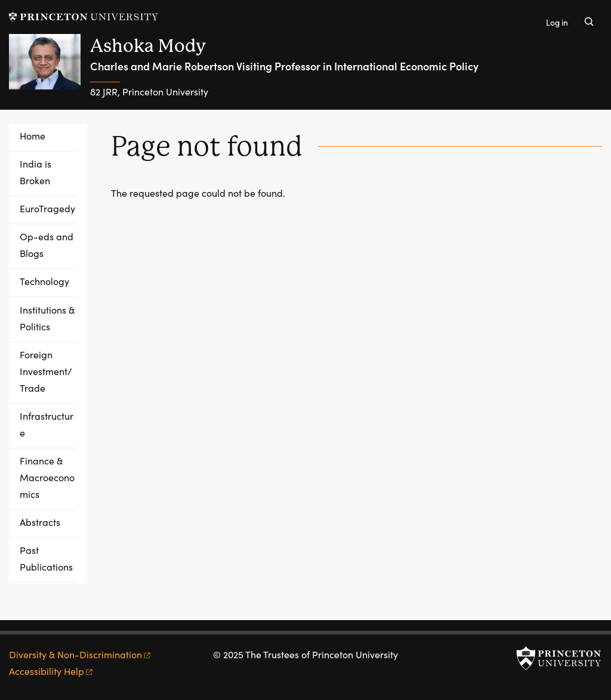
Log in (557, 22)
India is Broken (36, 172)
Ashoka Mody (148, 46)
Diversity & (81, 654)
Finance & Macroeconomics (47, 477)
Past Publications (46, 558)
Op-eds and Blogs (47, 245)
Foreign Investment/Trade (46, 371)
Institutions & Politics (47, 318)
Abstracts (40, 522)
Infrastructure (47, 424)
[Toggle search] (589, 21)
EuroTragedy (47, 208)
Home (33, 136)
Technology (44, 281)
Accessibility (52, 671)
